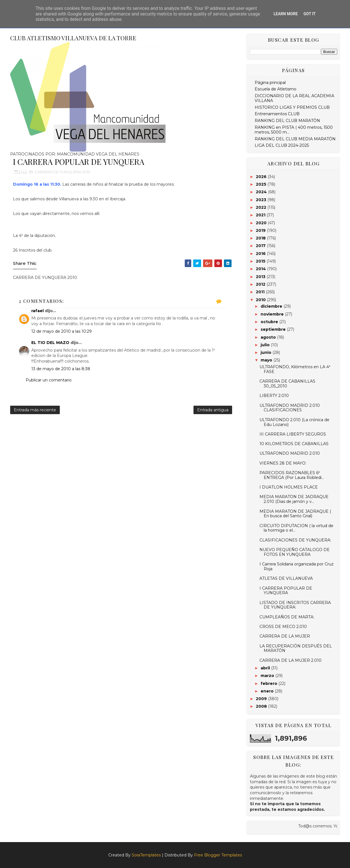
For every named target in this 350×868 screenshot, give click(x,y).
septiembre (274, 329)
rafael (38, 311)
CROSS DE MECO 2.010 (283, 627)
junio (267, 352)
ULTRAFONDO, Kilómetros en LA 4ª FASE (295, 369)
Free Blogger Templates (218, 855)
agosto (269, 337)
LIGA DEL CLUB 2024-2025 (282, 145)
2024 (262, 192)
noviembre (273, 314)
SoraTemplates (146, 855)
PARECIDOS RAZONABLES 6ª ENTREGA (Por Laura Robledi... (292, 475)
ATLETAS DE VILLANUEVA (286, 578)
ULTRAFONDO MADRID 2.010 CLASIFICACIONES (290, 408)
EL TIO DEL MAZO (50, 343)
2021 (261, 215)
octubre (270, 322)
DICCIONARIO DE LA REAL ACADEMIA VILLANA (294, 98)
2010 (261, 300)
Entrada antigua (213, 410)
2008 (262, 706)
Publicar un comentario (49, 380)
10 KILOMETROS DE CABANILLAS (294, 444)
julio (266, 345)
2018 (261, 238)
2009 (262, 699)
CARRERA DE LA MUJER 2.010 (290, 660)
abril (266, 668)
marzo (268, 676)
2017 (261, 246)
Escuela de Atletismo (276, 89)
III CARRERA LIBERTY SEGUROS (293, 434)
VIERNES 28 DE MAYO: (283, 463)
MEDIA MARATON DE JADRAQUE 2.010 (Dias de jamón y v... (294, 499)
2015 (261, 261)
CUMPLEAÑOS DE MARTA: (287, 617)
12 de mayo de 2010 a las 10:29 (61, 331)
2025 (262, 184)
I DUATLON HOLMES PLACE (289, 487)
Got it (310, 14)
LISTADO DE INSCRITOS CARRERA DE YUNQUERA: (295, 605)
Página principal (270, 83)
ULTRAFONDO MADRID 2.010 (290, 453)
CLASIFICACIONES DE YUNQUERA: (295, 540)
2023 (262, 200)
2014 (261, 269)
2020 (262, 223)
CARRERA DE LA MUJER (285, 636)
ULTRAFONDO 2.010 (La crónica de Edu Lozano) (294, 422)
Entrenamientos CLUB (277, 114)
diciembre (272, 306)
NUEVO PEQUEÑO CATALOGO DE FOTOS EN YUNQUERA (295, 552)
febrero (269, 683)
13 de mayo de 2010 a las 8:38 (61, 369)
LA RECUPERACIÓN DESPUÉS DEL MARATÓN (296, 648)
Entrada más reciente (35, 410)
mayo (267, 360)
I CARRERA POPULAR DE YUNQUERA (286, 591)
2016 (261, 254)
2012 (261, 284)
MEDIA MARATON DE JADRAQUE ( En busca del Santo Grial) (295, 514)
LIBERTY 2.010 (274, 396)
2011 (261, 292)
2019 (261, 230)
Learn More (286, 14)
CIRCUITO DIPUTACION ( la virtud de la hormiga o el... (296, 528)
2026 (262, 177)
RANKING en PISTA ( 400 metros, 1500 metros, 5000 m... (294, 130)
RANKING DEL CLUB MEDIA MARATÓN (295, 139)
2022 (262, 207)
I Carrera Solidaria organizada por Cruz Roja (297, 566)
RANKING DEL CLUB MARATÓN (287, 121)
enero (268, 691)
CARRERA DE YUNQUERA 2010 (62, 172)
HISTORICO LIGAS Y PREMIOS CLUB (292, 107)
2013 (261, 277)
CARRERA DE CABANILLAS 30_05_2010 (287, 384)
